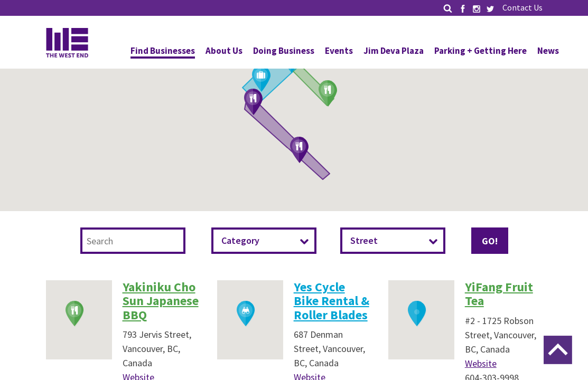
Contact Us (522, 7)
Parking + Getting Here (480, 51)
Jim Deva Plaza (394, 51)
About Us (224, 51)
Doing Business (284, 51)
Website (481, 363)
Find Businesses (163, 51)
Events (339, 51)
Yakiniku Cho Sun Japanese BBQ (161, 301)
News (548, 51)
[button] (328, 94)
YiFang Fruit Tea (499, 294)
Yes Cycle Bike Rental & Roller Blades (332, 301)
